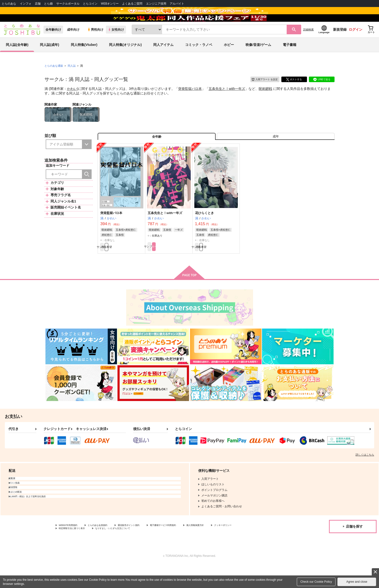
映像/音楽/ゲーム (258, 59)
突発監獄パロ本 (190, 103)
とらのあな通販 (55, 80)
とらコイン (90, 4)
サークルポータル (68, 4)
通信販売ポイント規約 (145, 547)
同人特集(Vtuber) (84, 59)
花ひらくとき (204, 232)
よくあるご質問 (132, 4)
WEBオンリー (110, 4)
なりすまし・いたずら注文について (161, 551)
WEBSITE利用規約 (71, 547)
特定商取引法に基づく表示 (110, 551)
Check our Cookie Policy (316, 582)
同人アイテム (163, 59)
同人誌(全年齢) (17, 59)
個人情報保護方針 (226, 547)
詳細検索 (308, 44)
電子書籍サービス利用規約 (187, 547)
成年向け (73, 44)
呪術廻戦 (265, 103)
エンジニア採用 (156, 4)
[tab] (276, 153)
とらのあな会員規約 (107, 547)
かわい (72, 103)
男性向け (95, 44)
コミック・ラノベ (199, 59)
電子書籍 (290, 59)
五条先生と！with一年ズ (227, 103)
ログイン (356, 44)
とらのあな (9, 4)
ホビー (229, 59)
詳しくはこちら (365, 476)
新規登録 (340, 44)
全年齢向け (53, 44)
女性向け (116, 44)
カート (180, 267)
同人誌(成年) (49, 59)
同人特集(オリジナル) (125, 59)
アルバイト (177, 4)
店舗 (38, 4)
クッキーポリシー (70, 551)
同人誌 (74, 80)
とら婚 (48, 4)
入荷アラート (261, 93)
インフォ (26, 4)
